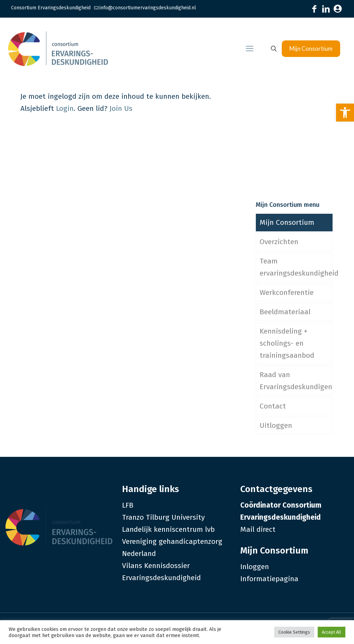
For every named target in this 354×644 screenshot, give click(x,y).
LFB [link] (128, 505)
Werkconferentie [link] (287, 292)
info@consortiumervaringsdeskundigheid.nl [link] (148, 8)
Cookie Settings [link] (294, 632)
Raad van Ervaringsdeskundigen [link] (296, 381)
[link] (345, 113)
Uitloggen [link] (276, 425)
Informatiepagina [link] (269, 579)
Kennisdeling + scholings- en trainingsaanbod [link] (287, 343)
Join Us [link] (121, 108)
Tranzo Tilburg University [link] (163, 517)
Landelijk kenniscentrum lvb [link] (168, 529)
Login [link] (65, 108)
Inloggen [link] (255, 567)
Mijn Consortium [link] (311, 49)
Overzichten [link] (279, 242)
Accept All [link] (332, 632)
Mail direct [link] (258, 529)
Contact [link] (273, 406)
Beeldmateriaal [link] (285, 312)
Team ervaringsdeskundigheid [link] (296, 267)
